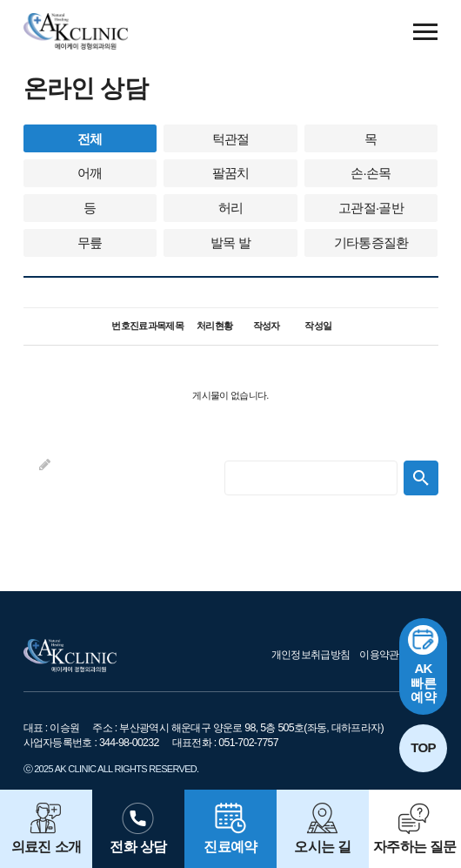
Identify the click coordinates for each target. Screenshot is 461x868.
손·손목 (371, 173)
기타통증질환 (371, 242)
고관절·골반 (371, 208)
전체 (90, 139)
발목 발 (230, 242)
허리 (231, 208)
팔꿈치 (231, 173)
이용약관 (379, 655)
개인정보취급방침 (311, 655)
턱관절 (231, 139)
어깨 (90, 173)
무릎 (90, 242)
